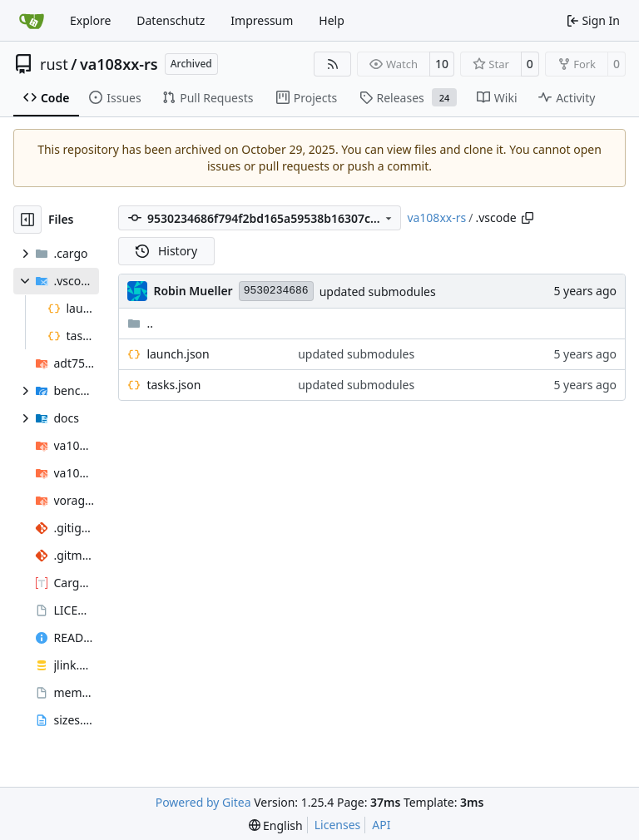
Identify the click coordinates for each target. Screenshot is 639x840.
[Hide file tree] (27, 220)
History (166, 251)
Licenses (338, 825)
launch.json (178, 354)
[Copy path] (528, 218)
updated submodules (378, 292)
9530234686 (276, 291)
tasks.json (173, 385)
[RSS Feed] (333, 64)
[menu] (276, 825)
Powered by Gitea (203, 802)
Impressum (262, 20)
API (381, 825)
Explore (90, 20)
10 (442, 64)
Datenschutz (171, 20)
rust (54, 64)
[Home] (32, 21)
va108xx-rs (119, 64)
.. (140, 323)
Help (332, 20)
